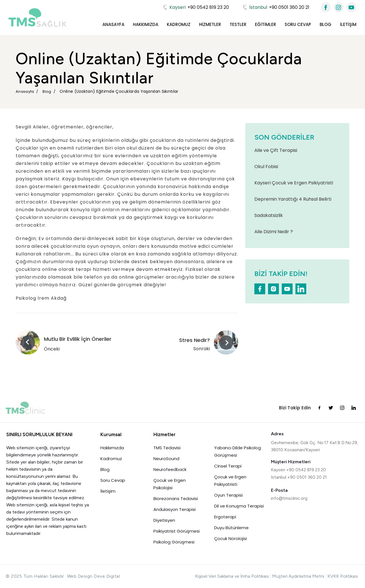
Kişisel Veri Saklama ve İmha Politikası (232, 576)
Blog (326, 24)
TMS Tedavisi (167, 448)
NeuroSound (166, 459)
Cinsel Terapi (228, 466)
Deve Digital (107, 576)
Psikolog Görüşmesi (174, 542)
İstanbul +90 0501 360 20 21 (299, 477)
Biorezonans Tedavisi (176, 499)
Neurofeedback (170, 469)
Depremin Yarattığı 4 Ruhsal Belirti (293, 199)
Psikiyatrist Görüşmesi (177, 531)
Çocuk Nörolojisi (231, 538)
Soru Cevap (298, 24)
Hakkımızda (146, 24)
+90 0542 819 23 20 (196, 7)
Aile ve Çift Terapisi (276, 150)
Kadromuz (179, 24)
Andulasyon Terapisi (175, 509)
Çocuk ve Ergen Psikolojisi (170, 484)
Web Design (80, 576)
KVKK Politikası (343, 576)
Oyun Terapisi (228, 495)
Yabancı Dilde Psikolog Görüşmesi (238, 451)
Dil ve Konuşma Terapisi (239, 506)
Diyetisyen (164, 520)
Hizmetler (210, 24)
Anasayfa (113, 24)
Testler (238, 24)
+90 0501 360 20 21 (276, 7)
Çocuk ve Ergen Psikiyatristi (230, 481)
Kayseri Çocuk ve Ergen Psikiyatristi (294, 183)
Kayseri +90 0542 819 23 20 (298, 470)
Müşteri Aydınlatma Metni (298, 576)
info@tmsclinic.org (289, 498)
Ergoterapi (225, 517)
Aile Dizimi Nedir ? (274, 232)
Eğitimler (265, 24)
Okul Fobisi (266, 167)
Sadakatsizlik (269, 215)
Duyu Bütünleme (231, 528)
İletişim (348, 24)
